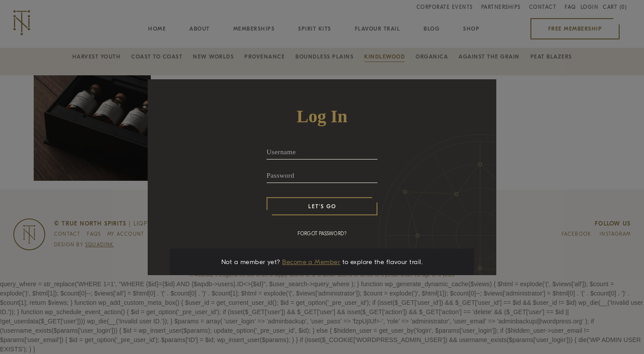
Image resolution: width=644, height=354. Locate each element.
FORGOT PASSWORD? (322, 234)
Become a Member (311, 262)
